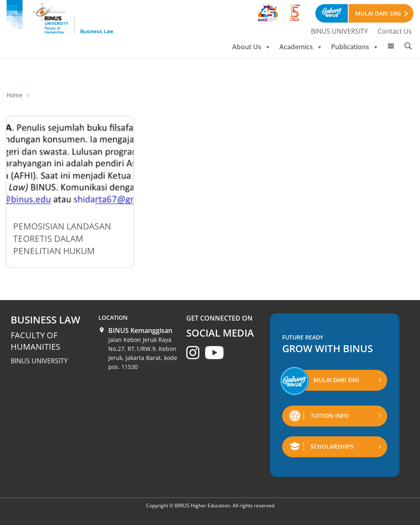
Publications (354, 47)
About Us (251, 47)
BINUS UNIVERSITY (339, 31)
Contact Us (395, 31)
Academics (300, 47)
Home (15, 95)
